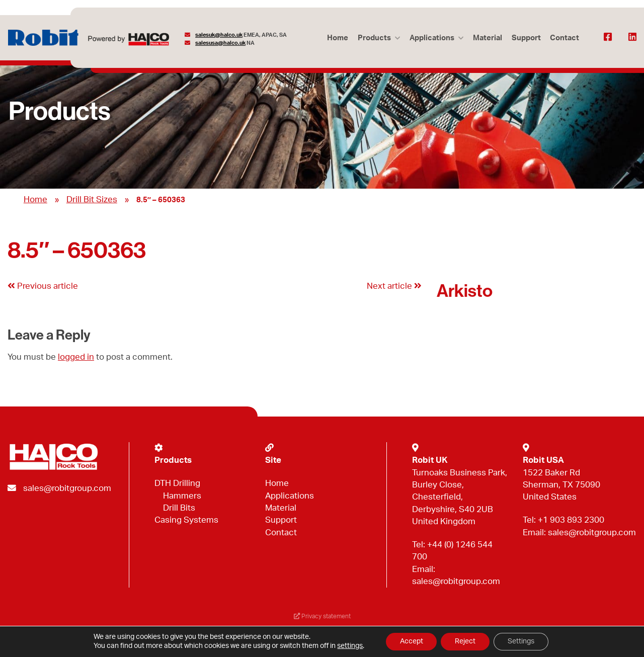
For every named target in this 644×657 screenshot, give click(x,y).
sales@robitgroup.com (67, 488)
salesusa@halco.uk (221, 43)
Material (487, 38)
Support (525, 38)
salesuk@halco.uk (219, 35)
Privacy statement (322, 617)
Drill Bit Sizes (92, 199)
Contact (565, 38)
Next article (394, 286)
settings (347, 646)
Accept (409, 641)
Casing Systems (186, 520)
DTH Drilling (177, 483)
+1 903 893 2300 (571, 520)
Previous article (43, 286)
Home (336, 38)
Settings (523, 641)
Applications (430, 38)
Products (372, 38)
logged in (76, 357)
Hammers (182, 496)
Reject (465, 641)
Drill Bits (179, 508)
